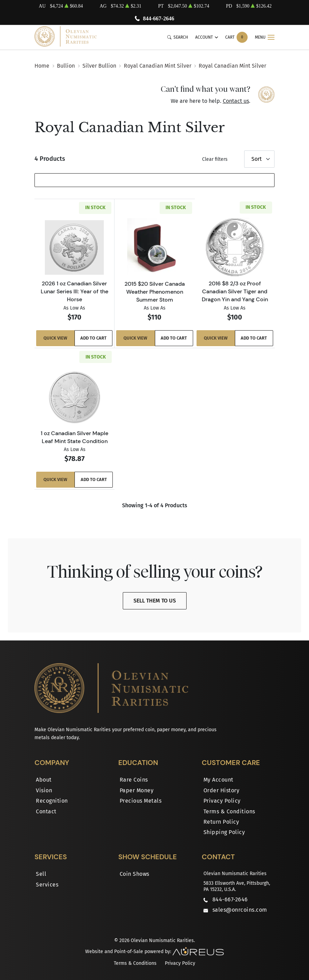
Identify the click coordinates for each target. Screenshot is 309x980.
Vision (44, 790)
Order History (222, 790)
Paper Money (137, 790)
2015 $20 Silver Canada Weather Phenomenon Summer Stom (154, 291)
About (44, 780)
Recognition (52, 801)
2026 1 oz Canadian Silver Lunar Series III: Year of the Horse (74, 291)
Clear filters (215, 159)
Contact (46, 811)
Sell (41, 874)
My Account (218, 780)
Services (47, 884)
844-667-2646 (158, 18)
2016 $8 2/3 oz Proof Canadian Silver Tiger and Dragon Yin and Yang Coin (235, 292)
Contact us (236, 101)
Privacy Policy (222, 801)
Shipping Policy (224, 832)
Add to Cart (94, 338)
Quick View (55, 338)
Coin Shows (134, 874)
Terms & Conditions (229, 811)
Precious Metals (141, 801)
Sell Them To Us (155, 601)
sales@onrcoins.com (240, 909)
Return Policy (221, 821)
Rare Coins (134, 780)
